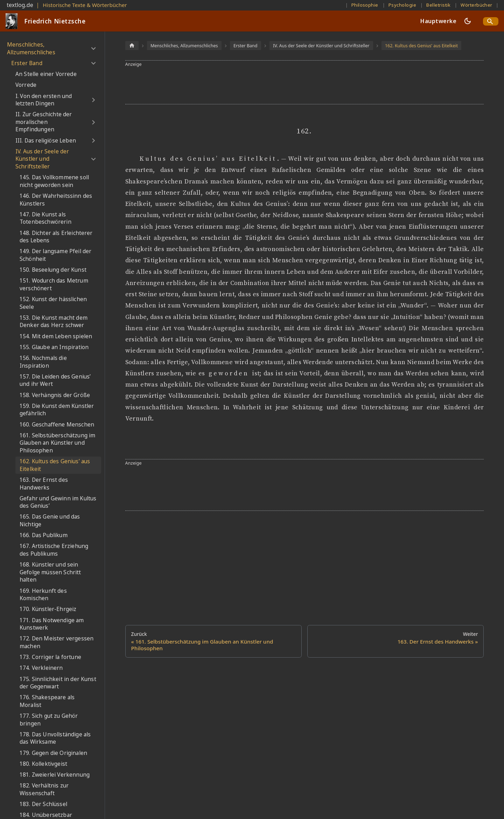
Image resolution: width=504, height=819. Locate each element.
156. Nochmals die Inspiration (43, 362)
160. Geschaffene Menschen (57, 425)
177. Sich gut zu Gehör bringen (49, 720)
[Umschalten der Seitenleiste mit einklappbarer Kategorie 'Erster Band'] (93, 63)
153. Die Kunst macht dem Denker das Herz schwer (54, 322)
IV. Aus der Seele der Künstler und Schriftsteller (42, 159)
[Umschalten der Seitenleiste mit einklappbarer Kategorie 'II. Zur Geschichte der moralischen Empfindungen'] (93, 122)
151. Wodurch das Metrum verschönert (54, 284)
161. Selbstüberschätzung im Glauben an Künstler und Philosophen (57, 443)
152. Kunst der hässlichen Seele (53, 303)
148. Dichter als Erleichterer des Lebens (56, 237)
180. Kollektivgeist (43, 764)
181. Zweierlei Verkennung (55, 775)
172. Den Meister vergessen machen (57, 642)
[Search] (491, 21)
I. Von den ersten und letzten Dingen (44, 100)
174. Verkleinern (41, 668)
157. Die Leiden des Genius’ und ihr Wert (55, 380)
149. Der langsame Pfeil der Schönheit (55, 255)
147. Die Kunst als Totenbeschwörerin (45, 218)
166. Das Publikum (44, 535)
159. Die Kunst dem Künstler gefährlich (57, 410)
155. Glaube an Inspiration (54, 347)
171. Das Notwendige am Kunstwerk (52, 624)
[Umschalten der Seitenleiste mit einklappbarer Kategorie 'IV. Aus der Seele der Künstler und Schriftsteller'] (93, 159)
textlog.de (20, 5)
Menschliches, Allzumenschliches (31, 48)
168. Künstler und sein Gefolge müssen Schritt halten (50, 572)
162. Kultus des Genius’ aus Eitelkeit (55, 465)
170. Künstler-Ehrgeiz (48, 609)
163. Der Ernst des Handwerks (44, 484)
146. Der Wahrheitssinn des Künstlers (56, 200)
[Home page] (132, 45)
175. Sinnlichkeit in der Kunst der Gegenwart (58, 683)
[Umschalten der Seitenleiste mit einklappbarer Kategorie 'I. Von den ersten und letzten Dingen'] (93, 100)
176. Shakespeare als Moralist (47, 701)
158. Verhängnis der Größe (55, 395)
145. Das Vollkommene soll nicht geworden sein (54, 181)
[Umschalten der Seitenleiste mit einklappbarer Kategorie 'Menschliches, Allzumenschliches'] (93, 48)
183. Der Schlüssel (43, 804)
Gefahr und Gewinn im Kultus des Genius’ (58, 502)
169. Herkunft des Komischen (43, 595)
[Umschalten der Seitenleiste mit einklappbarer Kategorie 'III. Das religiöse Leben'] (93, 141)
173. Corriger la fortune (50, 657)
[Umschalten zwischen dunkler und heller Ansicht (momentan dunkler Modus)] (468, 21)
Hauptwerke (438, 21)
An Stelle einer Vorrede (46, 74)
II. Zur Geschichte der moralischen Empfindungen (44, 122)
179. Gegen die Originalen (53, 753)
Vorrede (26, 85)
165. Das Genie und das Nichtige (50, 520)
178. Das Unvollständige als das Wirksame (55, 738)
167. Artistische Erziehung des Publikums (54, 550)
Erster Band (27, 63)
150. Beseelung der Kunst (53, 270)
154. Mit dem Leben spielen (56, 336)
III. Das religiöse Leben (46, 141)
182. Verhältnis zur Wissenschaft (44, 789)
